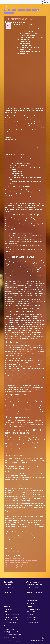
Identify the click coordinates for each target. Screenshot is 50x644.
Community (31, 603)
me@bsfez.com (10, 629)
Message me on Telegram (13, 637)
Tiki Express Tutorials (11, 617)
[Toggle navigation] (3, 2)
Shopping (30, 595)
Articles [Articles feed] (8, 641)
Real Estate (31, 598)
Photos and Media (32, 601)
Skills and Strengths (11, 587)
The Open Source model (12, 620)
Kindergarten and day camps (35, 585)
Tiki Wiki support (10, 609)
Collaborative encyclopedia (35, 593)
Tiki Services (31, 615)
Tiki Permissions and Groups (20, 19)
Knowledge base (32, 590)
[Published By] (6, 22)
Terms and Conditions (33, 623)
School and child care (33, 587)
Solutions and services (34, 609)
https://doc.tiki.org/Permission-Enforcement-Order (21, 561)
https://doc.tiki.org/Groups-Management (18, 565)
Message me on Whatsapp (13, 635)
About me (8, 585)
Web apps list (31, 612)
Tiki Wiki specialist (10, 612)
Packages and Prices (33, 617)
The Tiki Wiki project (11, 623)
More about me (10, 590)
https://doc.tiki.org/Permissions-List (16, 563)
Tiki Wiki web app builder (12, 615)
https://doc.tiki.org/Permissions (15, 559)
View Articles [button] (9, 7)
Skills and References (33, 620)
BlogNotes (8, 593)
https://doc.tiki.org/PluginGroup (15, 567)
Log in (18, 641)
